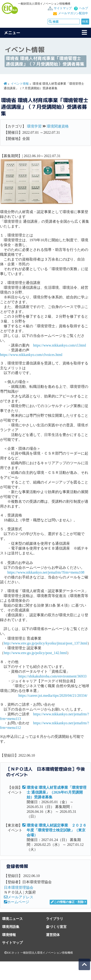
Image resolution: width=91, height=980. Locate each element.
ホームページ (17, 902)
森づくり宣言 (56, 927)
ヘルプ (84, 8)
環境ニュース (12, 919)
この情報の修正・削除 (67, 902)
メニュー (12, 33)
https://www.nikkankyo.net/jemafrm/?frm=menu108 (46, 572)
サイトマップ (63, 8)
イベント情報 (20, 84)
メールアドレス (19, 897)
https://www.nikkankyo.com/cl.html (60, 345)
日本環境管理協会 (19, 887)
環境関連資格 (58, 126)
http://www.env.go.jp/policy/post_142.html (35, 653)
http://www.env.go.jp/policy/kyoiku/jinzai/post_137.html (45, 643)
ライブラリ (55, 919)
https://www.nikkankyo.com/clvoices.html (31, 355)
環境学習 (34, 126)
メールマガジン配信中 (73, 13)
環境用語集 (11, 927)
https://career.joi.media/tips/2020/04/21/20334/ (53, 695)
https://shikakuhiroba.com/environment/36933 (52, 676)
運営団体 (53, 935)
